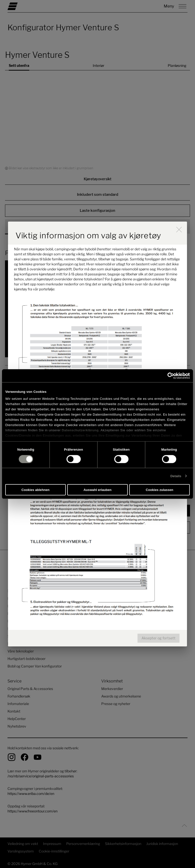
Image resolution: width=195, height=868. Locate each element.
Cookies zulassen (159, 490)
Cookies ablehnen (35, 490)
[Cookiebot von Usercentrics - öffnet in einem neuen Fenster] (168, 376)
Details (176, 476)
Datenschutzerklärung (80, 430)
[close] (179, 230)
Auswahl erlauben (97, 490)
